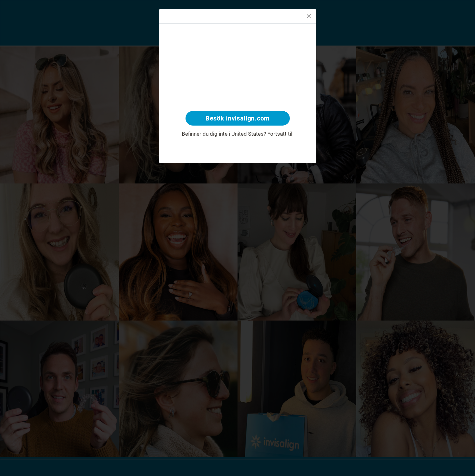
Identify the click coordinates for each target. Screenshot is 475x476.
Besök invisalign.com (238, 118)
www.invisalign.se (238, 141)
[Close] (309, 16)
